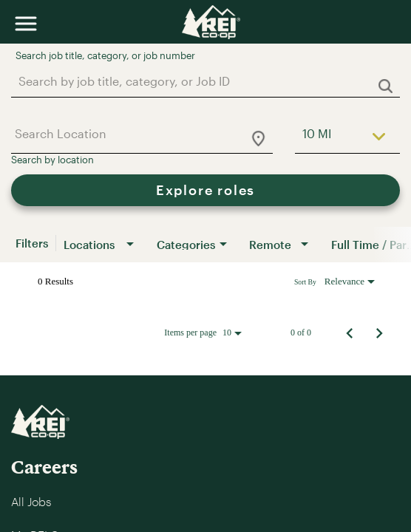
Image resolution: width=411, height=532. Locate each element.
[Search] (205, 190)
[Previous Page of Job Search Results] (350, 332)
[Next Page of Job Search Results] (379, 332)
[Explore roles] (205, 190)
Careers (44, 467)
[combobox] (198, 81)
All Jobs (31, 501)
